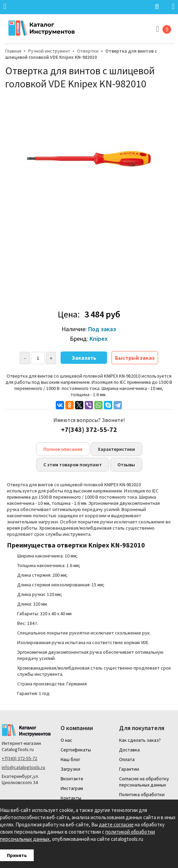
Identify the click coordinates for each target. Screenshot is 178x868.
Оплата (127, 759)
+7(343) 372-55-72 (19, 758)
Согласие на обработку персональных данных (144, 782)
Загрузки (70, 769)
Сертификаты (76, 750)
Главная (13, 51)
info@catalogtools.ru (23, 767)
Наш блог (70, 759)
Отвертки (88, 51)
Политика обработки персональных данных (143, 798)
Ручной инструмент (49, 51)
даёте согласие (116, 824)
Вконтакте (72, 779)
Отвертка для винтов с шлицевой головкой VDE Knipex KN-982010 (81, 54)
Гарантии (129, 769)
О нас (66, 740)
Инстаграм (72, 788)
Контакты (71, 798)
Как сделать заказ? (140, 740)
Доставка (129, 750)
